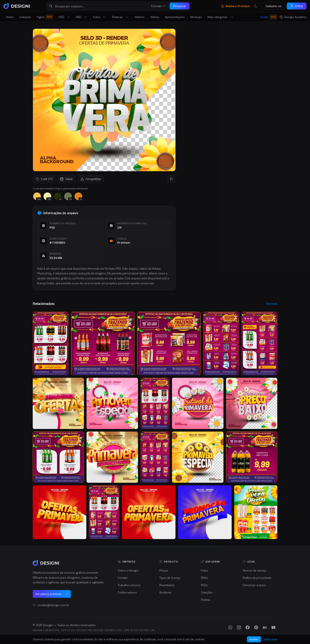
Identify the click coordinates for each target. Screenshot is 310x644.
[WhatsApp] (230, 627)
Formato (158, 6)
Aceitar (254, 639)
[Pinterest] (256, 627)
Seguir (267, 135)
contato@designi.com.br (53, 605)
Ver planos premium (52, 594)
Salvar (66, 179)
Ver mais (272, 304)
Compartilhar (91, 179)
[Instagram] (239, 627)
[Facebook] (248, 627)
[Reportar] (171, 179)
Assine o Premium (235, 6)
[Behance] (265, 627)
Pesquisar (180, 6)
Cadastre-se (273, 6)
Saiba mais (270, 639)
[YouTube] (273, 627)
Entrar (297, 6)
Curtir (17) (44, 179)
